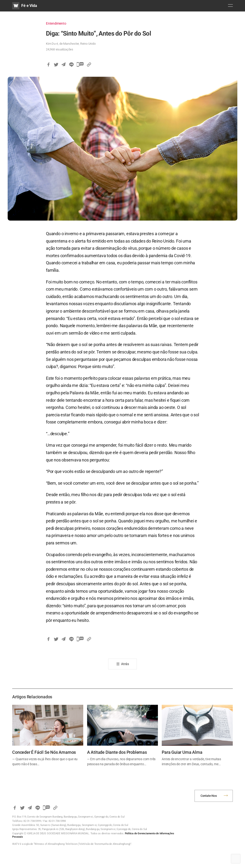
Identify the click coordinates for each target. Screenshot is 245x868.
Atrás (125, 664)
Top (236, 859)
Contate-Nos (209, 796)
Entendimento (56, 23)
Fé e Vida (29, 6)
